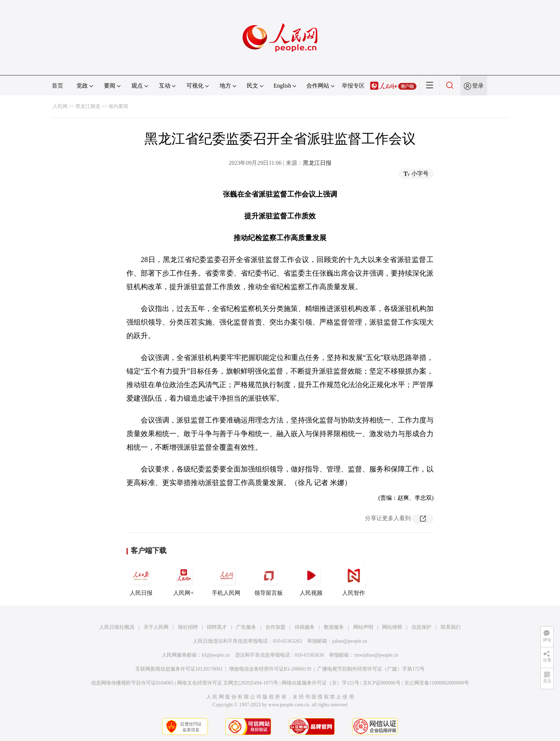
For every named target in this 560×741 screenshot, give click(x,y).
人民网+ (184, 579)
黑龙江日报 (317, 163)
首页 (57, 86)
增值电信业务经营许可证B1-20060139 (270, 669)
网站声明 (363, 627)
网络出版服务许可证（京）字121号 (321, 683)
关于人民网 (156, 627)
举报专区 (353, 86)
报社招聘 (188, 627)
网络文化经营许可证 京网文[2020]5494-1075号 (228, 683)
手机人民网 (226, 579)
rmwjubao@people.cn (376, 655)
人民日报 (141, 579)
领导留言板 (269, 579)
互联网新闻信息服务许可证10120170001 (179, 669)
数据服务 (334, 627)
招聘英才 (217, 627)
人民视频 (311, 579)
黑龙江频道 (88, 106)
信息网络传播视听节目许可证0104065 (132, 683)
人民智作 (354, 579)
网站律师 (392, 627)
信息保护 (421, 627)
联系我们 (451, 627)
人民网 (60, 106)
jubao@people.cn (350, 641)
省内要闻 (118, 106)
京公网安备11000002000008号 (437, 683)
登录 (478, 86)
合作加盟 (275, 627)
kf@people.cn (216, 655)
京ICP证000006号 (382, 683)
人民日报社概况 (117, 627)
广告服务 (246, 627)
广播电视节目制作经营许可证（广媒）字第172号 (371, 669)
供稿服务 (305, 627)
